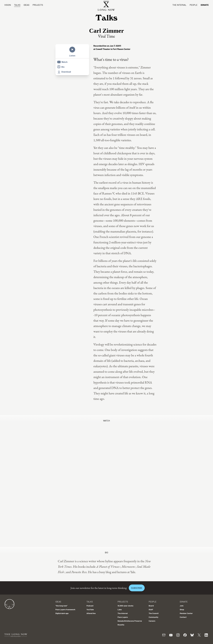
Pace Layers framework (65, 609)
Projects (38, 5)
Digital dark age (62, 613)
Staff (151, 609)
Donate (205, 5)
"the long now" (61, 606)
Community (153, 617)
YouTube (90, 609)
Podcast (90, 606)
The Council (154, 613)
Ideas (26, 5)
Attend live (91, 613)
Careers (152, 621)
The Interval (180, 5)
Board (151, 606)
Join (182, 606)
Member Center (186, 613)
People (194, 5)
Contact (183, 617)
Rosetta (121, 625)
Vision (8, 5)
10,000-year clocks (126, 606)
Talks (17, 5)
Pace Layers (123, 617)
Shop (182, 609)
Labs (120, 609)
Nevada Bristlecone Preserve (130, 621)
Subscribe (137, 588)
